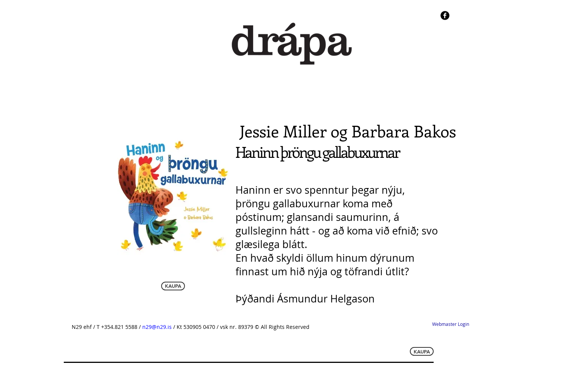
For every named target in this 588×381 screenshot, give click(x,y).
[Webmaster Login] (450, 324)
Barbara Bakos (404, 131)
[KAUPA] (173, 286)
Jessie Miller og (296, 131)
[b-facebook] (445, 15)
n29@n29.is (158, 327)
